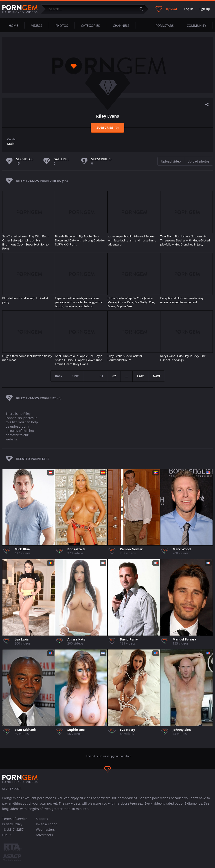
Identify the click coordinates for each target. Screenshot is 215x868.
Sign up (204, 9)
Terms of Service (15, 819)
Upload (166, 9)
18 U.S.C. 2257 (13, 829)
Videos (37, 26)
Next (157, 376)
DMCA (7, 835)
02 (114, 376)
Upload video (171, 161)
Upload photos (198, 161)
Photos (62, 26)
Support (42, 819)
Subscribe (108, 128)
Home (13, 26)
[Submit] (143, 9)
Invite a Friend (47, 824)
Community (196, 26)
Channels (121, 26)
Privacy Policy (12, 824)
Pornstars (165, 26)
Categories (90, 26)
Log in (189, 9)
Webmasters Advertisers (45, 832)
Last (140, 376)
